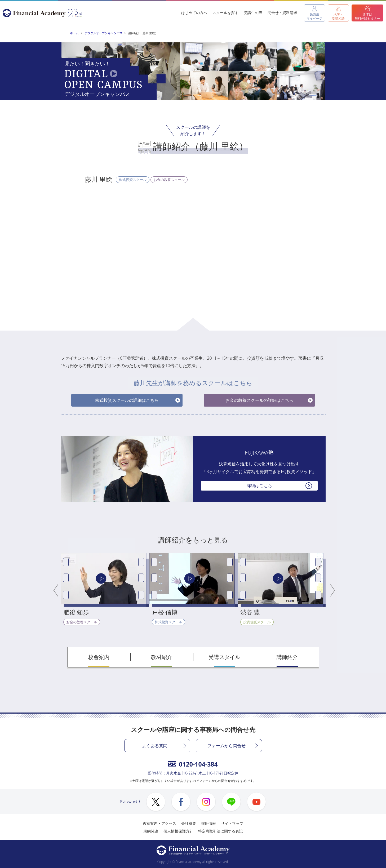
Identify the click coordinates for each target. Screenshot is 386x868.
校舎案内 (99, 657)
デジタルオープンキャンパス (103, 33)
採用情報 (208, 823)
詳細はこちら (259, 486)
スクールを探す (225, 13)
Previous (57, 589)
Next (330, 589)
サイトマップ (232, 823)
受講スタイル (224, 657)
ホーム (74, 33)
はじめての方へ (194, 13)
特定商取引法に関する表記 (220, 831)
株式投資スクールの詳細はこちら (127, 400)
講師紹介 (287, 657)
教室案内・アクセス (159, 823)
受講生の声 (253, 13)
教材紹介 (162, 657)
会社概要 (189, 823)
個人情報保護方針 (178, 831)
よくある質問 (155, 746)
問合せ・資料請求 (282, 13)
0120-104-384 (193, 764)
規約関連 (151, 831)
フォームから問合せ (227, 746)
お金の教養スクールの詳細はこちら (259, 400)
